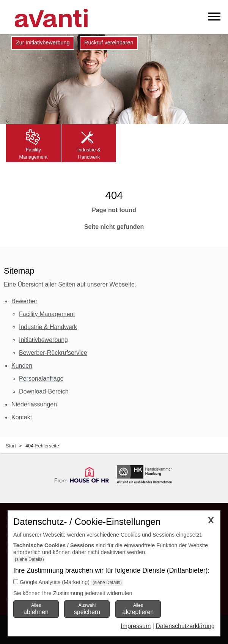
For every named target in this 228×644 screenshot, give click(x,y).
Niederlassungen (34, 404)
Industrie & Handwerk (48, 327)
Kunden (22, 366)
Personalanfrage (41, 379)
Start (11, 446)
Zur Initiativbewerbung (43, 43)
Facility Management (47, 314)
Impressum (136, 626)
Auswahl (87, 609)
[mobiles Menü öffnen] (214, 17)
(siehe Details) (29, 559)
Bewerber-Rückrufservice (53, 353)
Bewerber (24, 301)
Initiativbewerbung (43, 340)
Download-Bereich (44, 391)
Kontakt (22, 417)
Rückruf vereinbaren (109, 43)
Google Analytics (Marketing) (55, 582)
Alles (36, 609)
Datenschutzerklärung (185, 626)
